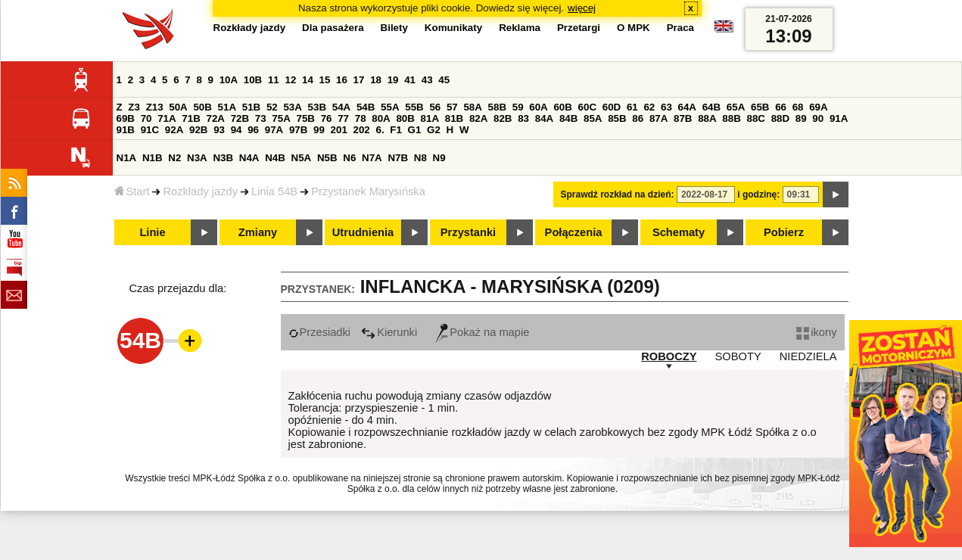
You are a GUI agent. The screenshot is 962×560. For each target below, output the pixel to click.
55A (390, 107)
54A (341, 107)
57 (452, 107)
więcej (582, 8)
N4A (249, 158)
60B (562, 107)
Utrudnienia (363, 232)
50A (178, 107)
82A (478, 118)
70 (146, 118)
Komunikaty (453, 28)
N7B (398, 158)
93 (219, 130)
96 (253, 130)
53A (292, 107)
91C (150, 130)
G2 (434, 130)
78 (361, 118)
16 (342, 80)
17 (359, 80)
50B (202, 107)
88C (756, 118)
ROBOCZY (669, 356)
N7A (372, 158)
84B (568, 118)
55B (414, 107)
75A (281, 118)
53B (317, 107)
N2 (174, 158)
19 (393, 80)
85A (593, 118)
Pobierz (784, 232)
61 (632, 107)
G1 (415, 130)
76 (327, 118)
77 (343, 118)
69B (126, 118)
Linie (152, 232)
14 (308, 80)
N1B (153, 158)
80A (381, 118)
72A (216, 118)
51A (227, 107)
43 (427, 80)
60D (612, 107)
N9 (439, 158)
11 (274, 80)
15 (325, 80)
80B (405, 118)
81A (430, 118)
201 (339, 130)
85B (617, 118)
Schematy (679, 232)
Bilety (394, 28)
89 (801, 118)
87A (658, 118)
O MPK (634, 28)
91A (839, 118)
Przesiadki (320, 332)
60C (587, 107)
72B (240, 118)
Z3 (134, 107)
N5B (327, 158)
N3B (223, 158)
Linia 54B (274, 191)
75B (306, 118)
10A (229, 80)
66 (781, 107)
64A (687, 107)
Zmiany (258, 232)
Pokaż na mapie (482, 332)
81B (454, 118)
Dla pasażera (333, 28)
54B (366, 107)
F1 (396, 130)
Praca (680, 28)
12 (290, 80)
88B (731, 118)
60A (538, 107)
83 (523, 118)
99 (319, 130)
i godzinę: (758, 194)
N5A (302, 158)
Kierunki (389, 332)
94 (237, 130)
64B (711, 107)
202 (362, 130)
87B (683, 118)
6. (380, 130)
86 (638, 118)
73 (261, 118)
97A (274, 130)
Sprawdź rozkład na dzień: (618, 194)
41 (410, 80)
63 (666, 107)
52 (272, 107)
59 (518, 107)
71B (191, 118)
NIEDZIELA (808, 356)
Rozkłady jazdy (200, 191)
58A (472, 107)
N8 (420, 158)
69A (818, 107)
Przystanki (468, 232)
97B (298, 130)
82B (503, 118)
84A (544, 118)
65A (736, 107)
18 (376, 80)
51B (251, 107)
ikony (816, 332)
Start (132, 191)
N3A (197, 158)
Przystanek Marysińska (368, 191)
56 (435, 107)
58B (497, 107)
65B (760, 107)
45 (444, 80)
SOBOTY (738, 356)
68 (798, 107)
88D (780, 118)
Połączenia (574, 232)
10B (253, 80)
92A (174, 130)
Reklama (520, 28)
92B (198, 130)
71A (167, 118)
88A (707, 118)
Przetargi (579, 28)
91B (126, 130)
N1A (127, 158)
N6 (349, 158)
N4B (275, 158)
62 (649, 107)
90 (818, 118)
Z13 (155, 107)
